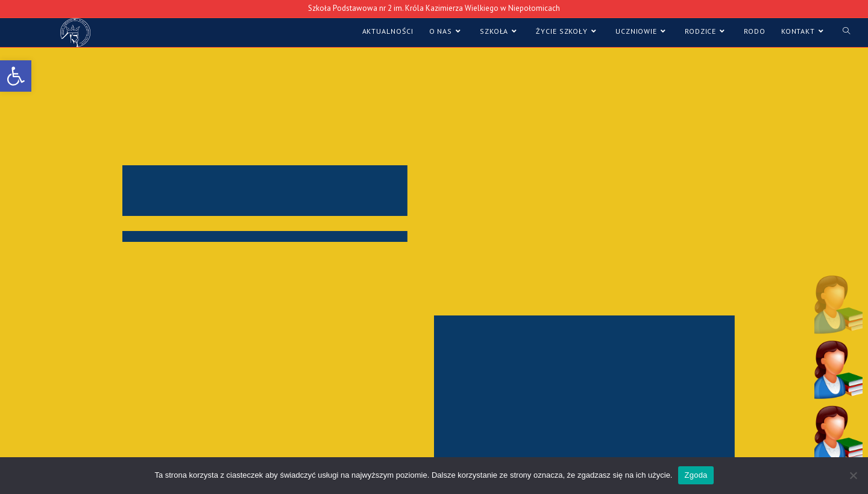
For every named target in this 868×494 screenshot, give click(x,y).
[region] (434, 259)
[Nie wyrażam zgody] (853, 475)
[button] (838, 304)
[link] (16, 76)
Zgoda (696, 475)
